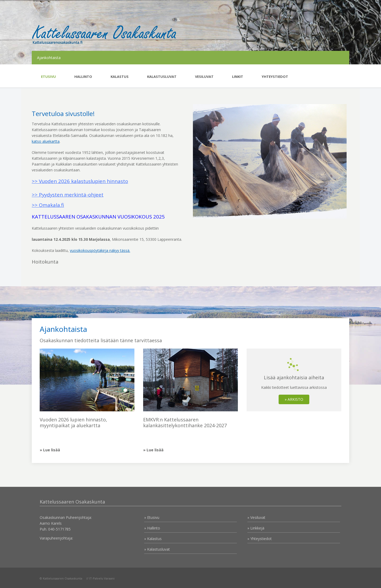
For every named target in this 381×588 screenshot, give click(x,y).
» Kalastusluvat (157, 549)
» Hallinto (152, 528)
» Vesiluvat (256, 517)
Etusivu (48, 77)
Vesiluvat (204, 77)
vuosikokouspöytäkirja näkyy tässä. (100, 250)
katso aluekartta (46, 141)
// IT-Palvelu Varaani (100, 578)
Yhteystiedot (275, 77)
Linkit (238, 77)
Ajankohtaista (49, 58)
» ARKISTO (294, 399)
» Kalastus (153, 539)
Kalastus (120, 77)
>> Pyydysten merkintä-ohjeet (68, 195)
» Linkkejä (256, 528)
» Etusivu (152, 517)
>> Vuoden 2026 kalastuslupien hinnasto (80, 181)
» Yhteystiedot (260, 539)
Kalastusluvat (162, 77)
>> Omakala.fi (48, 205)
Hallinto (83, 77)
